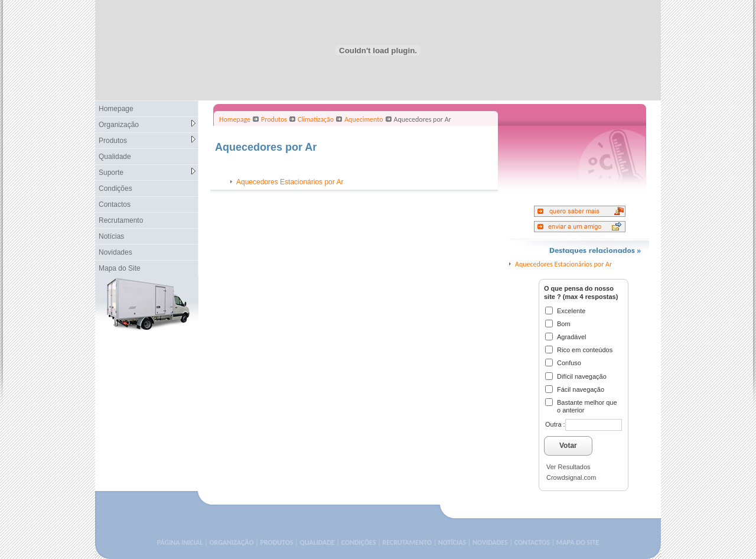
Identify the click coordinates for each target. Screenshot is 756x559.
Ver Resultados (568, 467)
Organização (147, 124)
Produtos (147, 140)
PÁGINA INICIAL (180, 542)
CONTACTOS (532, 542)
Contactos (115, 204)
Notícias (111, 236)
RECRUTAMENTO (407, 542)
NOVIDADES (490, 542)
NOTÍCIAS (452, 542)
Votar (568, 446)
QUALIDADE (317, 542)
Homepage (116, 109)
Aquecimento (364, 119)
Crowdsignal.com (571, 477)
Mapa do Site (120, 268)
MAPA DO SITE (578, 542)
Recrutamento (121, 220)
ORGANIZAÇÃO (231, 542)
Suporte (147, 172)
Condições (115, 188)
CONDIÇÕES (359, 542)
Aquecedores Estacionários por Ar (290, 182)
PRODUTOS (277, 542)
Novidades (115, 252)
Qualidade (115, 157)
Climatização (316, 119)
